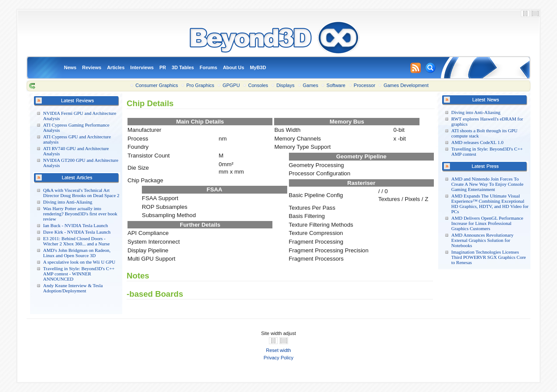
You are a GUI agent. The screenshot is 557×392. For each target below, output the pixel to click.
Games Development (406, 85)
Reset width (278, 350)
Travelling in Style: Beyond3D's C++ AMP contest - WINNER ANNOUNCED (79, 274)
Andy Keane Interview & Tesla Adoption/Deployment (73, 288)
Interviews (142, 67)
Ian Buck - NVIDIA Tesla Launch (75, 225)
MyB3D (258, 67)
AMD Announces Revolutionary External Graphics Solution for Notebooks (482, 240)
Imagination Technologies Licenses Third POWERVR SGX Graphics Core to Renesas (488, 257)
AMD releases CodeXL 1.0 (477, 142)
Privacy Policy (278, 358)
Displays (285, 85)
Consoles (258, 85)
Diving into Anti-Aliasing (68, 202)
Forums (208, 67)
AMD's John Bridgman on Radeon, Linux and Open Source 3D (77, 253)
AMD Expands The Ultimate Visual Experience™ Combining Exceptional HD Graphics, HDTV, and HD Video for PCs (490, 204)
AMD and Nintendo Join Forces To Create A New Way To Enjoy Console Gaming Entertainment (487, 184)
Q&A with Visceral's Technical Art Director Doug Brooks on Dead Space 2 (81, 193)
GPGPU (231, 85)
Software (336, 85)
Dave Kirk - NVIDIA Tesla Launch (77, 232)
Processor (365, 85)
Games (310, 85)
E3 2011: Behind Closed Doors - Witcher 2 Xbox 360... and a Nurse (76, 241)
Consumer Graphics (157, 85)
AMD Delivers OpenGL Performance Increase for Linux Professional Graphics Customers (487, 223)
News (70, 67)
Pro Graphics (200, 85)
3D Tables (183, 67)
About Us (233, 67)
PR (163, 67)
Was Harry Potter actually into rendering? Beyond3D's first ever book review (80, 214)
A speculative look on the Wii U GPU (79, 262)
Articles (116, 67)
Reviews (92, 67)
